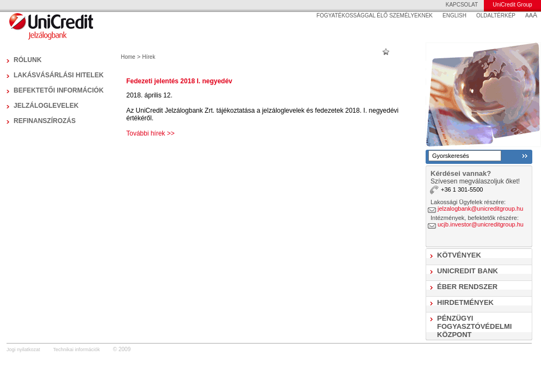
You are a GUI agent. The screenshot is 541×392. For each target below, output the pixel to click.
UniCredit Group (512, 5)
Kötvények (459, 255)
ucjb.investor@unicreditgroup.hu (481, 224)
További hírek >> (150, 133)
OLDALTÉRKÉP (496, 16)
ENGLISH (454, 16)
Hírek (149, 57)
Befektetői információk (59, 90)
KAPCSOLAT (462, 5)
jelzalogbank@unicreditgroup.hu (480, 209)
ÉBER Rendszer (467, 287)
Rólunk (27, 60)
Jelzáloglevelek (46, 106)
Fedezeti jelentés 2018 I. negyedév (179, 81)
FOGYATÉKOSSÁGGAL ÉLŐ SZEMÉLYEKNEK (374, 16)
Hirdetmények (465, 302)
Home (128, 57)
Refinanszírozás (45, 121)
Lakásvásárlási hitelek (59, 75)
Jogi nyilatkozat (23, 350)
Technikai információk (77, 350)
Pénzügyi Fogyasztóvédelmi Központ (474, 326)
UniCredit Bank (468, 271)
